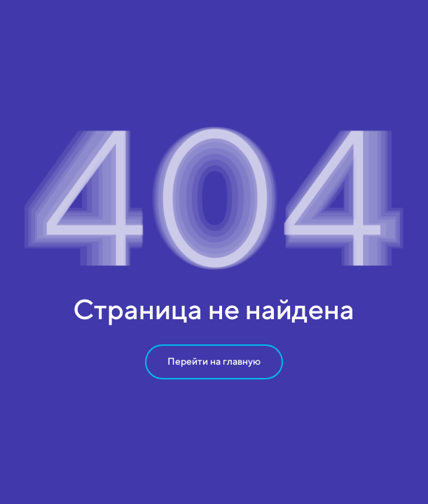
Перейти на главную (214, 361)
